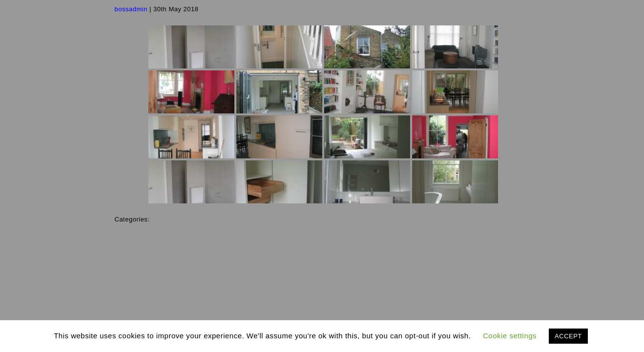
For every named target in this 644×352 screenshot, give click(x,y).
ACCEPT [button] (568, 336)
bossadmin (131, 9)
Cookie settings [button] (510, 336)
